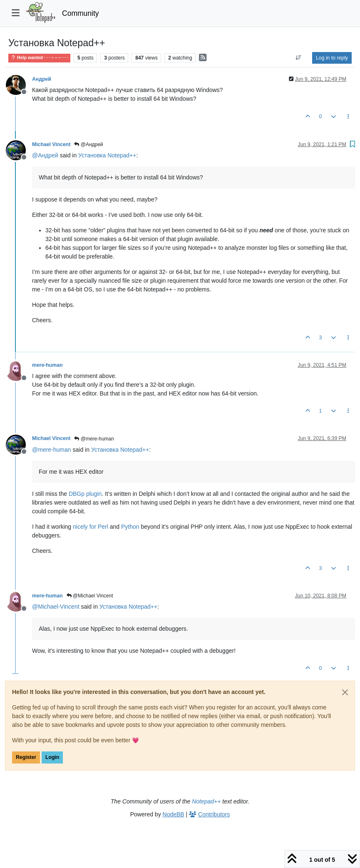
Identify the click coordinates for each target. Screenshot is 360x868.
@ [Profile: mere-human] (52, 450)
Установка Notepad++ (107, 155)
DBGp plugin (85, 494)
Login (52, 757)
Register (26, 757)
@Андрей (88, 144)
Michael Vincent (51, 144)
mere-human (47, 365)
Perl (103, 527)
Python (130, 527)
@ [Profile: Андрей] (45, 155)
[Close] (345, 692)
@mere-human (94, 439)
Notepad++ (206, 801)
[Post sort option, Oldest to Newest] (299, 58)
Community (81, 13)
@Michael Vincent (90, 596)
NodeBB (174, 814)
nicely (80, 527)
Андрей (42, 79)
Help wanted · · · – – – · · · (39, 58)
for (93, 527)
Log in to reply (332, 58)
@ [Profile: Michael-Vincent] (56, 607)
